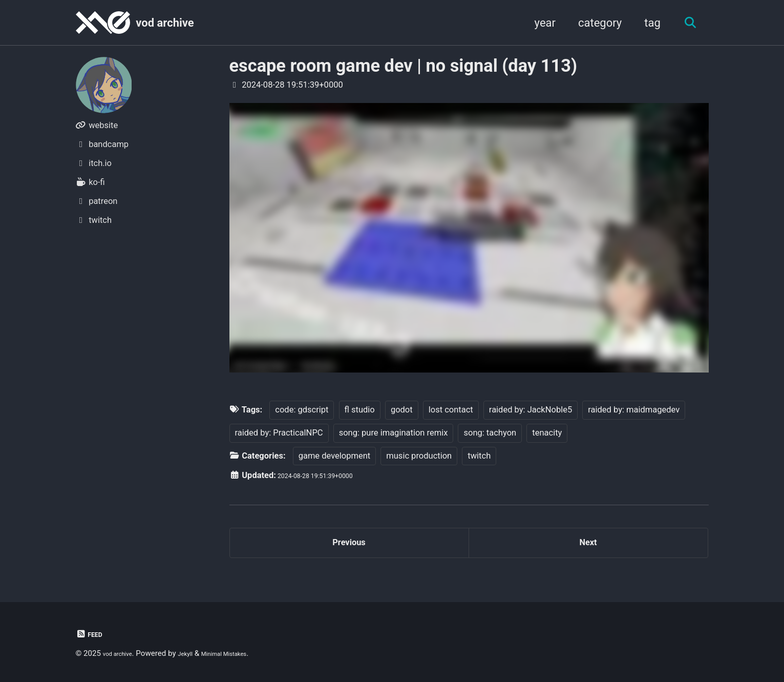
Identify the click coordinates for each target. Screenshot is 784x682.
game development (335, 456)
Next (588, 548)
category (594, 23)
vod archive (165, 23)
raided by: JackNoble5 (531, 410)
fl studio (360, 410)
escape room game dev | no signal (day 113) (403, 66)
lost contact (451, 410)
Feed (92, 634)
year (539, 23)
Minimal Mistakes (247, 653)
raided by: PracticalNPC (279, 433)
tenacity (547, 433)
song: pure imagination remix (394, 433)
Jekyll (198, 653)
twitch (479, 456)
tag (646, 23)
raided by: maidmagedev (634, 410)
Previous (349, 548)
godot (402, 410)
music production (419, 456)
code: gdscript (302, 410)
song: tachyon (490, 433)
